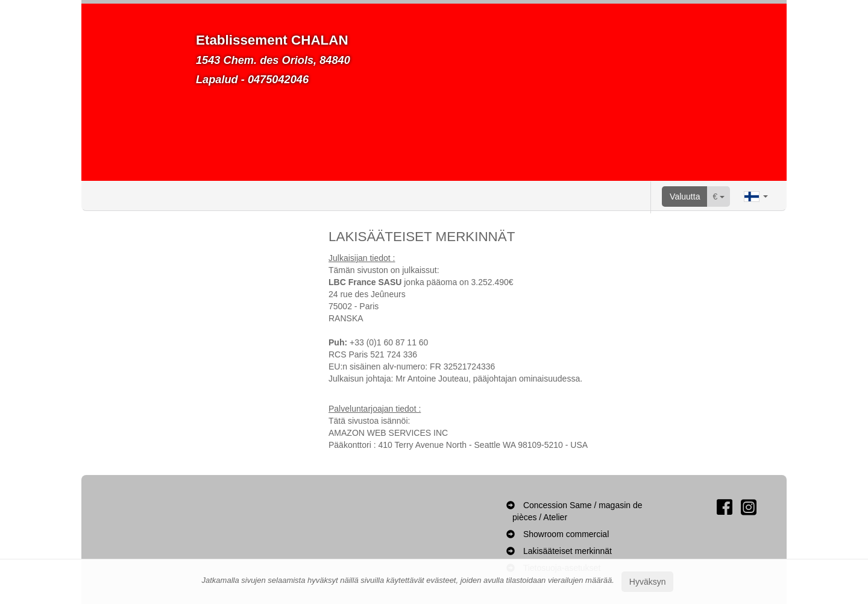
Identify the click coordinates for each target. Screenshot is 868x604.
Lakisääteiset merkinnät (568, 551)
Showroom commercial (566, 534)
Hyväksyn (648, 582)
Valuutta (685, 197)
